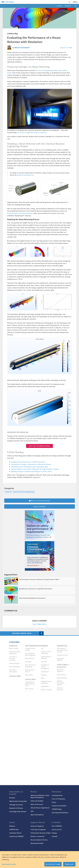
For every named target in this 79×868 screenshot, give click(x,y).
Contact (68, 6)
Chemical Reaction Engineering (24, 492)
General (45, 646)
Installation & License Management (45, 667)
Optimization (45, 686)
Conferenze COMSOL (17, 836)
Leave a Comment (40, 506)
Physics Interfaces (47, 690)
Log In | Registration (39, 624)
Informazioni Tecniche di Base (41, 833)
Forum (54, 802)
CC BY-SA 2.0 (22, 132)
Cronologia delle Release (18, 811)
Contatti (55, 836)
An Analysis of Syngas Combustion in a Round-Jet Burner (31, 464)
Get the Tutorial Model (39, 446)
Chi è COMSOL (57, 826)
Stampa (54, 833)
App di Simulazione (37, 815)
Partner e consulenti (38, 836)
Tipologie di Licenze (16, 805)
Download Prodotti (37, 843)
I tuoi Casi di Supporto (38, 829)
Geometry (44, 662)
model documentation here (25, 175)
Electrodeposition (15, 667)
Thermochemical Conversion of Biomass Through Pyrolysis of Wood (35, 469)
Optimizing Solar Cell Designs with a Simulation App (29, 467)
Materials (44, 675)
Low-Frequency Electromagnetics (30, 654)
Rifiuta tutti (69, 864)
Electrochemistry (14, 663)
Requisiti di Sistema (16, 808)
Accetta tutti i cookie (53, 864)
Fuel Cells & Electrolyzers (13, 671)
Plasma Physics (30, 658)
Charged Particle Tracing (30, 649)
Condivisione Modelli (59, 806)
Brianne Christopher (22, 47)
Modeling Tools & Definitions (46, 682)
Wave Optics (29, 675)
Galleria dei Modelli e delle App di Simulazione (40, 796)
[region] (39, 860)
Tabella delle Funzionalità (18, 801)
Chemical (8, 492)
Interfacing (62, 646)
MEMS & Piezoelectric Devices (61, 683)
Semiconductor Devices (30, 671)
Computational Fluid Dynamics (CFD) (30, 684)
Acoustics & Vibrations (61, 670)
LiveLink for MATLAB (61, 659)
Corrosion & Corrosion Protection (13, 658)
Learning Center (57, 795)
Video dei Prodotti (37, 801)
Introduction (45, 672)
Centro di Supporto (37, 826)
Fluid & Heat (30, 679)
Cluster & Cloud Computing (46, 652)
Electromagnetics (33, 646)
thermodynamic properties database (20, 213)
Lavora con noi (57, 829)
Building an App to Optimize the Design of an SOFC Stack (31, 471)
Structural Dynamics (60, 689)
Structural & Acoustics (63, 666)
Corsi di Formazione (58, 799)
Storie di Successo (37, 804)
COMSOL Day (14, 829)
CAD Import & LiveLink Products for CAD (62, 650)
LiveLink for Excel (62, 655)
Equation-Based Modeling (46, 657)
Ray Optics (29, 662)
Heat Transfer (29, 689)
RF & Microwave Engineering (30, 666)
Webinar (12, 826)
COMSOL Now (15, 676)
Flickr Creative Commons (38, 132)
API (42, 648)
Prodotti (12, 798)
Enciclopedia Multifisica (60, 813)
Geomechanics (61, 675)
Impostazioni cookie (9, 864)
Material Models (62, 678)
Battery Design (14, 648)
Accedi (59, 6)
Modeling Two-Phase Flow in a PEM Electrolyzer (28, 462)
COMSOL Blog (12, 34)
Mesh (43, 678)
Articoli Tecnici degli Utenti (40, 808)
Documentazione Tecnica (39, 840)
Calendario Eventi (15, 833)
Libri (32, 811)
